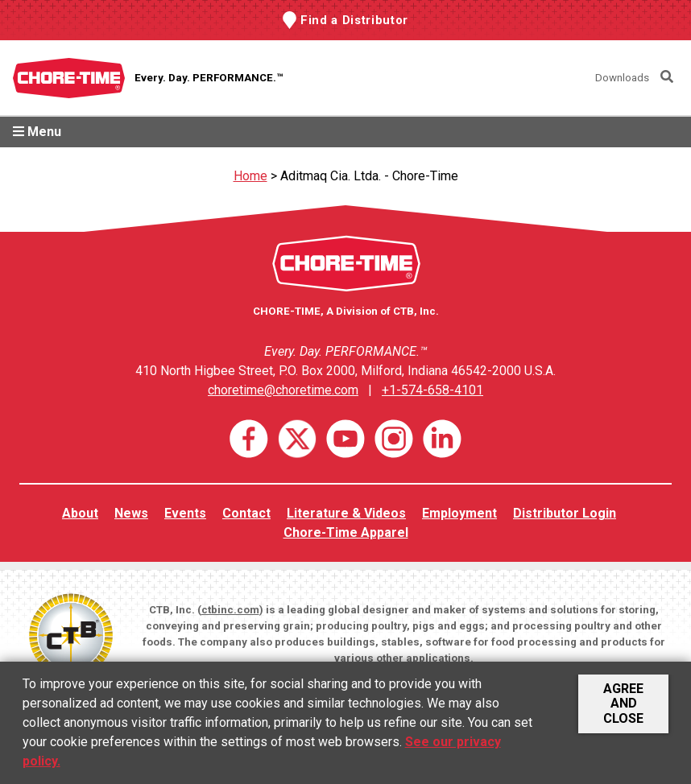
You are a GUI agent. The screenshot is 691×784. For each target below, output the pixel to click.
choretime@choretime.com (283, 390)
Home (250, 176)
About (80, 513)
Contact (246, 513)
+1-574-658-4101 (432, 390)
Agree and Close (623, 704)
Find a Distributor (354, 20)
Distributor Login (565, 513)
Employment (459, 513)
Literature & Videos (346, 513)
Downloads (622, 78)
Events (185, 513)
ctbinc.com (230, 610)
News (131, 513)
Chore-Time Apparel (346, 532)
